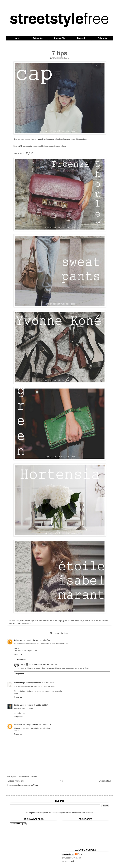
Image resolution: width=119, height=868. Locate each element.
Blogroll (81, 38)
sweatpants (12, 623)
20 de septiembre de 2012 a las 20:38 (37, 725)
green (65, 621)
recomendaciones (102, 621)
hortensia (71, 621)
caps (32, 621)
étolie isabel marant (45, 621)
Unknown (18, 640)
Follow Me (103, 38)
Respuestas (21, 660)
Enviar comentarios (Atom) (28, 785)
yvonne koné (26, 623)
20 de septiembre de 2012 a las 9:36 (36, 640)
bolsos (28, 621)
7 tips (18, 621)
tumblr (19, 623)
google (60, 621)
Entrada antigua (105, 781)
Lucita (17, 705)
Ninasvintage (19, 683)
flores (55, 621)
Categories (38, 38)
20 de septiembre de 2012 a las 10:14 (40, 683)
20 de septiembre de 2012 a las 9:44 (43, 664)
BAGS (22, 621)
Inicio (62, 781)
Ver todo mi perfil (68, 861)
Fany (23, 664)
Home (16, 38)
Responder (18, 654)
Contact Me (59, 38)
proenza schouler (89, 621)
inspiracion (79, 621)
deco (36, 621)
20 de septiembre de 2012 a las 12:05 (34, 705)
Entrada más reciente (16, 781)
